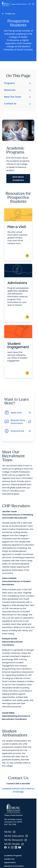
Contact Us (18, 104)
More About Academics (18, 179)
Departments (10, 862)
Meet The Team (18, 97)
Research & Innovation (14, 866)
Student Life (10, 14)
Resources (18, 90)
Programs (18, 83)
